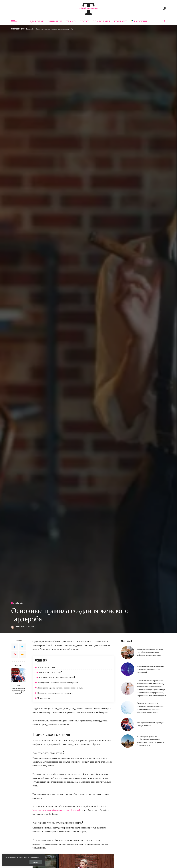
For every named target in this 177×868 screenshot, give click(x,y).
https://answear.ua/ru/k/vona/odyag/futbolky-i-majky (57, 810)
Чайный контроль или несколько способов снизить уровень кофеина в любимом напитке (151, 652)
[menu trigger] (15, 21)
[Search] (164, 21)
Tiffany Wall (19, 627)
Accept (33, 862)
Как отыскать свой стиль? (50, 672)
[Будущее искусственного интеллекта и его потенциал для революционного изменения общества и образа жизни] (128, 708)
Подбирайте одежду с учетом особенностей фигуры (61, 688)
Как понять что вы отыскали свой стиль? (57, 677)
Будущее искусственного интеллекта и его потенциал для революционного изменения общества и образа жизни (150, 707)
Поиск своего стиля (46, 667)
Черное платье (44, 698)
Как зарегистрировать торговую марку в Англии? (19, 689)
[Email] (22, 654)
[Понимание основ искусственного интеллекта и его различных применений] (128, 669)
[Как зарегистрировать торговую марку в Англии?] (18, 675)
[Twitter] (22, 647)
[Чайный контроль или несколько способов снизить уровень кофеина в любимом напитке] (128, 652)
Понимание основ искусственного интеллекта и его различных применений (151, 669)
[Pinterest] (15, 654)
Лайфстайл (18, 603)
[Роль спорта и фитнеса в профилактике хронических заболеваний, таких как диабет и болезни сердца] (128, 741)
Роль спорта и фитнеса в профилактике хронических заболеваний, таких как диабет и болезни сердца (150, 741)
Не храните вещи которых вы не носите (55, 693)
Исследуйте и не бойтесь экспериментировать (58, 682)
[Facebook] (15, 647)
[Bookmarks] (164, 9)
